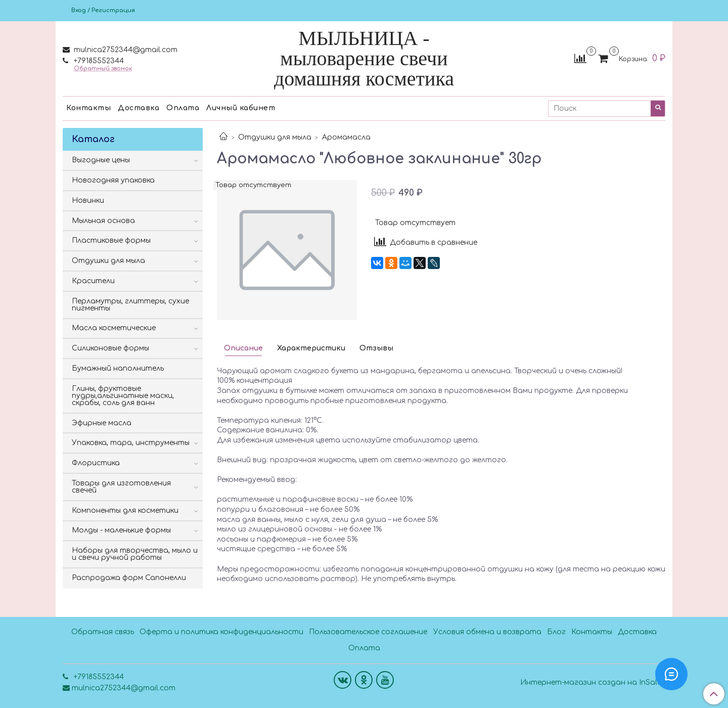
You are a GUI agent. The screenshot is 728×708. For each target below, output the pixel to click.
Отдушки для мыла (275, 137)
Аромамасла (346, 137)
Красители (93, 281)
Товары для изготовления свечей (121, 487)
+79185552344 (98, 61)
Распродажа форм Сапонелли (129, 578)
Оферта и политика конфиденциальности (221, 632)
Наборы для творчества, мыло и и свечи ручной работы (135, 554)
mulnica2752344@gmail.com (125, 50)
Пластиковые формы (111, 240)
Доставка (139, 108)
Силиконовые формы (110, 348)
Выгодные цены (101, 160)
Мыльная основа (103, 221)
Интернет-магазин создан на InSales (593, 683)
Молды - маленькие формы (121, 530)
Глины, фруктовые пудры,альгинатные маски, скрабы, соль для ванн (123, 396)
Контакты (88, 108)
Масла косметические (114, 328)
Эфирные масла (102, 423)
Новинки (88, 201)
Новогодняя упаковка (113, 180)
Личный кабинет (241, 108)
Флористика (96, 463)
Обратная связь (103, 632)
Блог (556, 632)
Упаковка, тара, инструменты (131, 443)
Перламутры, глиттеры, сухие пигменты (130, 305)
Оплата (183, 108)
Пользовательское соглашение (368, 632)
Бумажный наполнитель (118, 368)
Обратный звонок (103, 69)
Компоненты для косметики (125, 511)
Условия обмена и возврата (487, 632)
